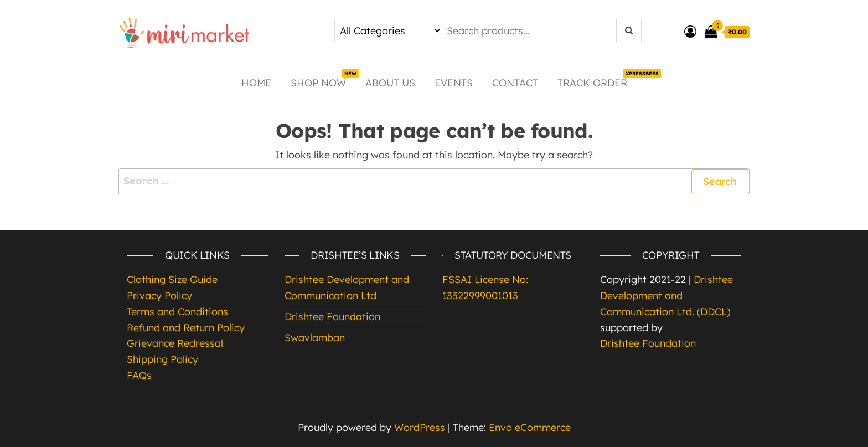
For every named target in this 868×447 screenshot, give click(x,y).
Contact (515, 83)
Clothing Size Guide (172, 279)
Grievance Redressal (175, 343)
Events (454, 83)
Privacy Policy (159, 296)
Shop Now (322, 79)
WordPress (420, 427)
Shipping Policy (162, 359)
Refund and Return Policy (186, 328)
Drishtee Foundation (332, 317)
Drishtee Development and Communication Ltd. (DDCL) (666, 296)
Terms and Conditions (177, 312)
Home (256, 83)
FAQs (139, 375)
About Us (390, 83)
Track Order (596, 79)
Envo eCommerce (530, 427)
